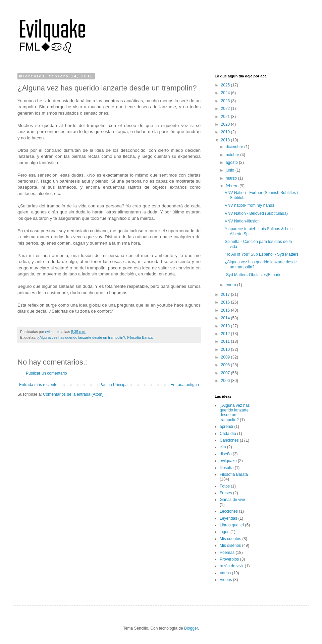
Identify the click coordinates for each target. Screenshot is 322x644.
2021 (226, 117)
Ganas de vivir (233, 500)
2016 (226, 302)
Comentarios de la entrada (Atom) (73, 394)
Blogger (191, 628)
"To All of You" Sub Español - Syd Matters (262, 254)
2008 (226, 365)
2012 (226, 334)
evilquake (228, 461)
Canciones (229, 440)
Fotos (225, 486)
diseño (226, 454)
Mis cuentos (230, 539)
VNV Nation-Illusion (242, 221)
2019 (226, 132)
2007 (226, 373)
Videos (226, 580)
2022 (226, 109)
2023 (226, 101)
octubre (233, 155)
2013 (226, 326)
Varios (225, 573)
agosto (232, 163)
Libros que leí (232, 525)
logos (225, 532)
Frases (226, 493)
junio (231, 170)
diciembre (235, 147)
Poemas (227, 553)
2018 (226, 140)
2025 (226, 85)
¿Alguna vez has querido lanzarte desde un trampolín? (81, 337)
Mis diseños (230, 545)
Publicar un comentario (46, 373)
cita (223, 447)
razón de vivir (232, 566)
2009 (226, 357)
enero (231, 285)
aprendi (226, 427)
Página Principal (114, 385)
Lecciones (229, 511)
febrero (233, 186)
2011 (226, 341)
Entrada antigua (185, 385)
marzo (232, 178)
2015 (226, 310)
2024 (226, 93)
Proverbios (229, 559)
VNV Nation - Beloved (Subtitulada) (256, 213)
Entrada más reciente (38, 385)
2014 (226, 318)
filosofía (227, 468)
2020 (226, 124)
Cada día (228, 434)
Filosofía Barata (140, 337)
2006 (226, 381)
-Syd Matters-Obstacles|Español (254, 275)
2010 (226, 349)
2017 (226, 295)
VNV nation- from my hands (249, 205)
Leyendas (228, 518)
